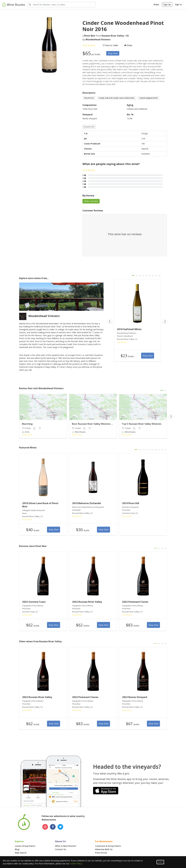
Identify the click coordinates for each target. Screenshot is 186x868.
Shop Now (113, 53)
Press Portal (101, 853)
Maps (156, 4)
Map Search (21, 853)
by (96, 40)
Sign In (178, 4)
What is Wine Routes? (66, 846)
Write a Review (91, 201)
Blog (17, 849)
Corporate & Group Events (108, 846)
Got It (160, 862)
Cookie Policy (76, 864)
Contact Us (60, 849)
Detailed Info (89, 127)
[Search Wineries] (61, 5)
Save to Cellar (110, 45)
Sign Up (167, 4)
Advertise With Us (104, 849)
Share (128, 45)
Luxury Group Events (25, 846)
